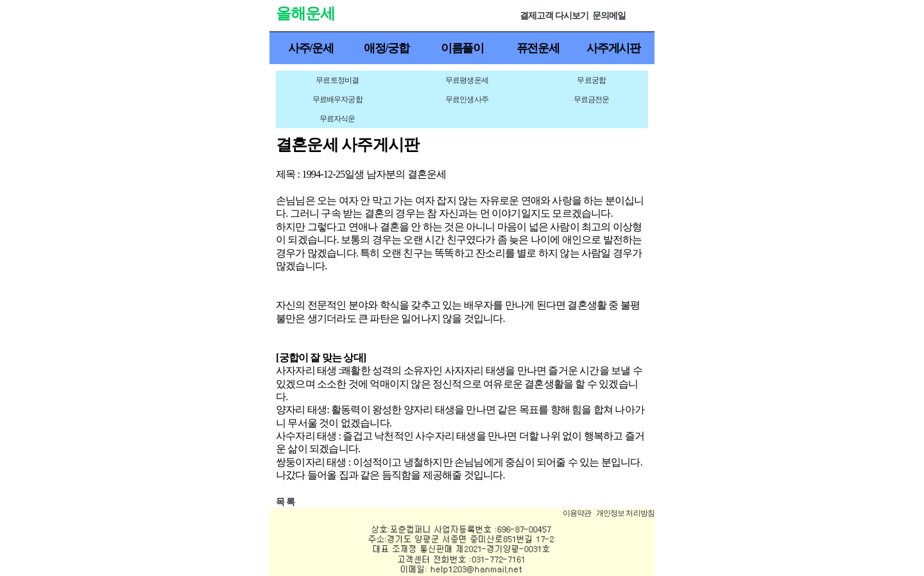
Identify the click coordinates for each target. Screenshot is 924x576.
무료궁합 (591, 80)
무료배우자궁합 (338, 99)
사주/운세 (311, 48)
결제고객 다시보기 (554, 16)
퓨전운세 (538, 48)
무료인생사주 (467, 99)
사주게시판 (613, 48)
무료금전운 (592, 99)
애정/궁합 (387, 48)
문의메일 (609, 16)
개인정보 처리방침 (625, 513)
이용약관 (577, 513)
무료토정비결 (337, 80)
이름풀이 (462, 48)
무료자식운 (338, 119)
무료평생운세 (467, 80)
